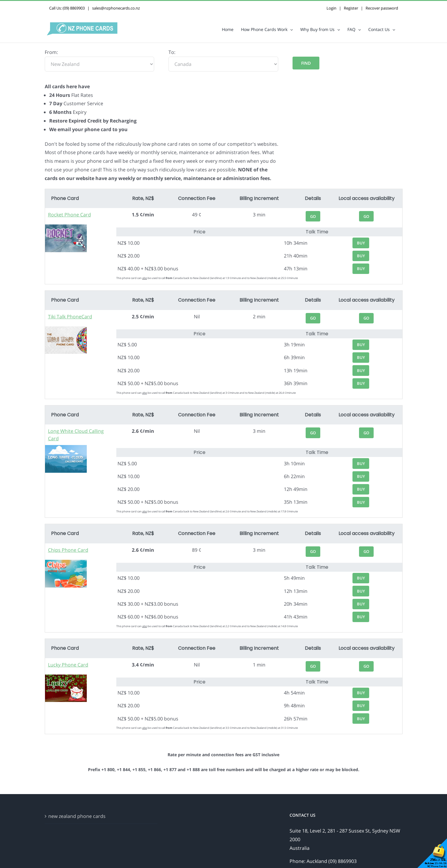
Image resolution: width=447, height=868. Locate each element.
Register (351, 8)
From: (51, 52)
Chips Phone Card (68, 550)
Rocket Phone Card (69, 215)
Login (331, 8)
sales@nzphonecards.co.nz (116, 8)
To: (172, 52)
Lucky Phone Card (68, 665)
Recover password (382, 8)
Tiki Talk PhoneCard (70, 317)
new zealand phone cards (77, 816)
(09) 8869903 (74, 8)
